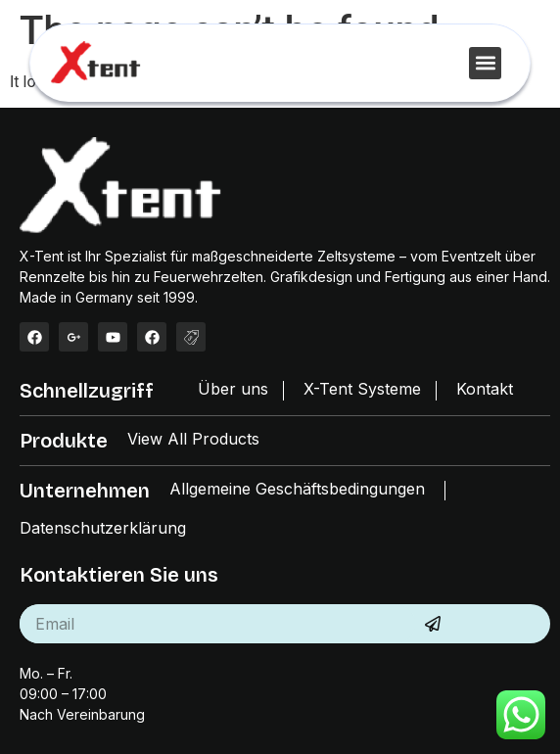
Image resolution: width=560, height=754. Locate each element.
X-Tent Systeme (362, 389)
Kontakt (485, 389)
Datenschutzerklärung (103, 528)
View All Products (193, 439)
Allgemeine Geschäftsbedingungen (297, 489)
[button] (485, 63)
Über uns (233, 389)
